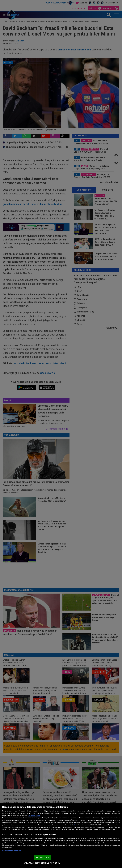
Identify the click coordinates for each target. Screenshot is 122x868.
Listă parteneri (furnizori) (12, 851)
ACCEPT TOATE (43, 857)
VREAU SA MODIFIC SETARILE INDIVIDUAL (42, 863)
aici (76, 825)
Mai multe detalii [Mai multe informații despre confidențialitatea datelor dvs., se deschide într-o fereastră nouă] (34, 816)
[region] (61, 835)
